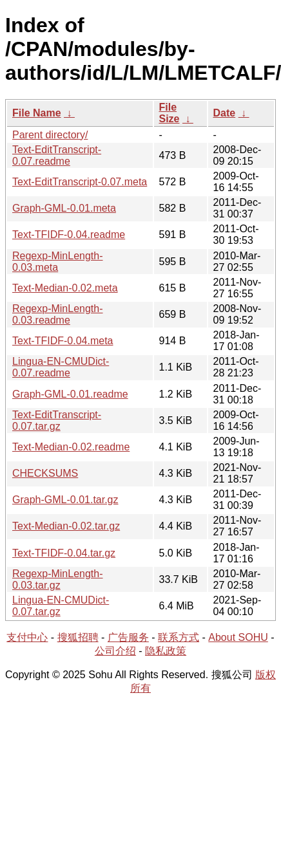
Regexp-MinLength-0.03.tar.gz (58, 579)
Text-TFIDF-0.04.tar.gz (64, 553)
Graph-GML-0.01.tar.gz (65, 500)
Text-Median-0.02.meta (65, 288)
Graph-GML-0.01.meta (64, 208)
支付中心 (27, 637)
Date (225, 113)
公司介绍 (115, 651)
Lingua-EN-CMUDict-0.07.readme (61, 367)
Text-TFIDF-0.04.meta (63, 341)
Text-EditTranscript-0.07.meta (80, 182)
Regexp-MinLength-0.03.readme (58, 314)
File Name (37, 113)
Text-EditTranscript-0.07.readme (57, 155)
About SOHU (238, 637)
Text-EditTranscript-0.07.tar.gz (57, 420)
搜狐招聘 (78, 637)
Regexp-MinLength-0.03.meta (58, 262)
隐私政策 (166, 651)
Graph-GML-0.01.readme (70, 394)
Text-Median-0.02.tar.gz (66, 526)
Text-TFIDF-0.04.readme (69, 235)
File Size (170, 113)
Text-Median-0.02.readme (71, 447)
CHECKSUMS (45, 473)
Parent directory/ (50, 135)
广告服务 (128, 637)
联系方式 (179, 637)
